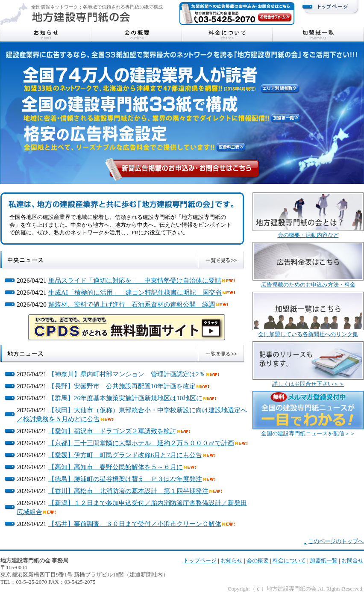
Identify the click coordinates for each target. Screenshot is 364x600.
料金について (227, 35)
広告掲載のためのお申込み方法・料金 (308, 285)
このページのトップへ (336, 541)
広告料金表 (231, 147)
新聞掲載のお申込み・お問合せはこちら (184, 168)
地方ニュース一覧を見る (221, 353)
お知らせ (46, 35)
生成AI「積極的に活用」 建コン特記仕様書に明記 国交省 (135, 292)
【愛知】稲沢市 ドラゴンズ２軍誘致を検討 (112, 431)
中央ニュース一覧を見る (221, 260)
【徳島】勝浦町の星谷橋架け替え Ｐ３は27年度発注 (125, 479)
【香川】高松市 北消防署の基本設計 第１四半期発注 (128, 491)
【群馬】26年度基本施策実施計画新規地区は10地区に (125, 398)
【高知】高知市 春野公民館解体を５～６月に (116, 467)
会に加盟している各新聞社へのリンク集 (308, 334)
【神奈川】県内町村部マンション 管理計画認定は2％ (127, 374)
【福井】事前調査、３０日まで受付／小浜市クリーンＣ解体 (135, 524)
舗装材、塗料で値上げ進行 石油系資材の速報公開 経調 (132, 304)
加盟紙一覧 (318, 35)
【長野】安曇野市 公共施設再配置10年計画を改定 (122, 386)
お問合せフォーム (275, 17)
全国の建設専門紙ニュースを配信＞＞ (308, 434)
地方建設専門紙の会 (81, 17)
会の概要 (137, 35)
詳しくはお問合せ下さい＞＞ (308, 384)
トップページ (331, 7)
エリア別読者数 (280, 89)
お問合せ (352, 561)
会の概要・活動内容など (308, 235)
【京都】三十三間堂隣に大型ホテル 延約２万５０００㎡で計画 (141, 443)
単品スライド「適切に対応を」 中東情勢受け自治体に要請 (135, 280)
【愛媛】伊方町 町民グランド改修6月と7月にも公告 (125, 455)
